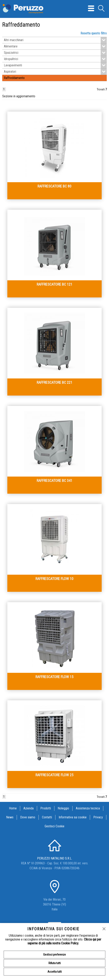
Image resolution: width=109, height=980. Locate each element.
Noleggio (63, 808)
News (10, 817)
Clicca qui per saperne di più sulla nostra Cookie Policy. (64, 941)
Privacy (98, 817)
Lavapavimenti (55, 65)
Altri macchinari (55, 40)
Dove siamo (28, 817)
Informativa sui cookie (73, 817)
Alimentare (55, 46)
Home (13, 808)
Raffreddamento (14, 78)
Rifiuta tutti (55, 963)
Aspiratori (55, 72)
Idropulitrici (55, 59)
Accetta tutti (55, 972)
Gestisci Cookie (54, 826)
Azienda (29, 808)
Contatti (47, 817)
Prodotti (46, 808)
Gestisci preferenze (54, 955)
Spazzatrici (55, 53)
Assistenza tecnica (88, 808)
